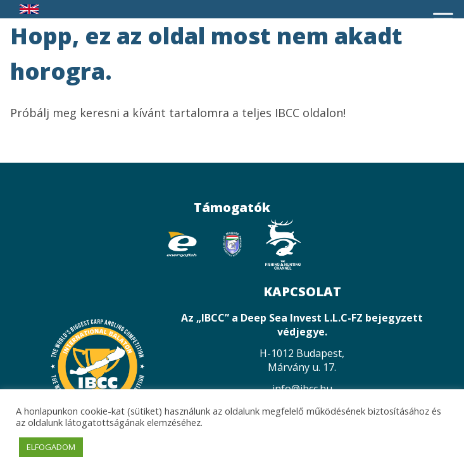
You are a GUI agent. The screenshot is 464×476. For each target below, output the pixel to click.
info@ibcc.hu (302, 389)
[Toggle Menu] (443, 19)
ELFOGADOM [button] (51, 447)
